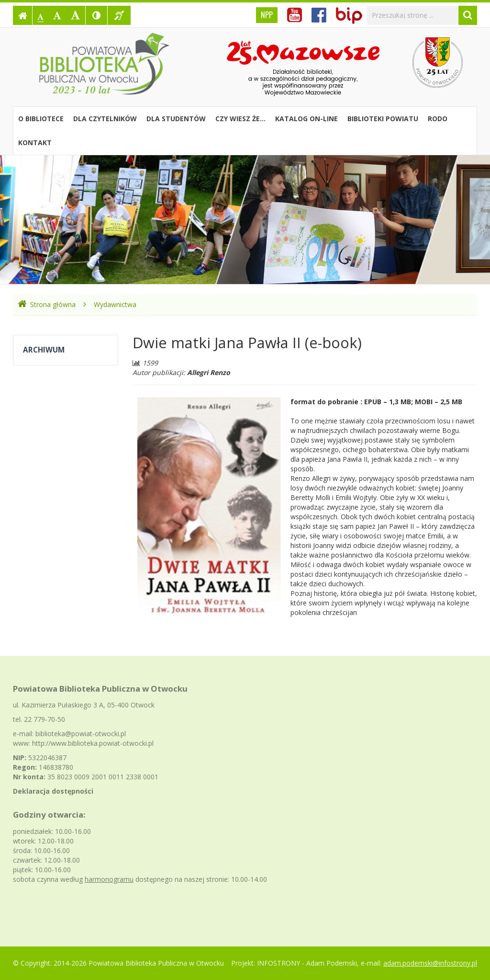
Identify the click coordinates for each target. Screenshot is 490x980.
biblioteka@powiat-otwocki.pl (81, 734)
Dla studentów (176, 119)
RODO (438, 119)
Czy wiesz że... (240, 119)
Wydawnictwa (115, 304)
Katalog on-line (306, 119)
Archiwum (44, 350)
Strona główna (47, 304)
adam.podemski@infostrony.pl (430, 963)
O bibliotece (41, 119)
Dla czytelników (105, 119)
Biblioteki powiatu (383, 119)
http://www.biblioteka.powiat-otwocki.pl (93, 743)
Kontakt (35, 142)
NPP (267, 15)
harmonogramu (109, 879)
